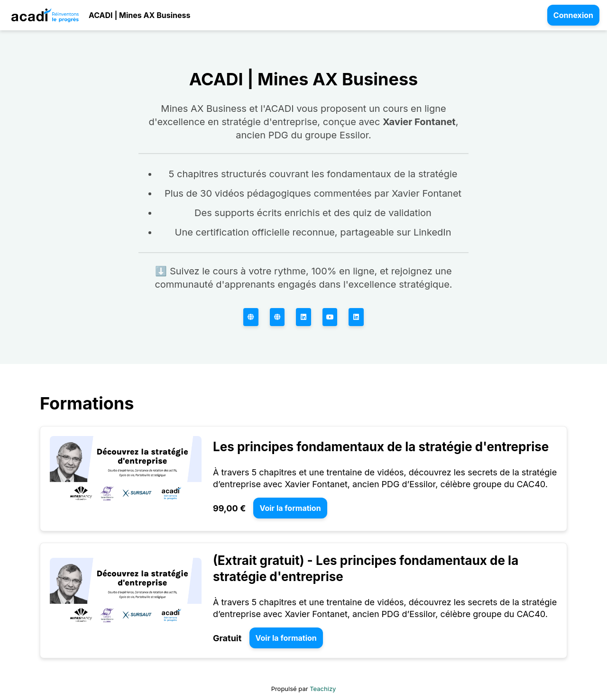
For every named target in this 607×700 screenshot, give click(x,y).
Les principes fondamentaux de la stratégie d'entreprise (381, 447)
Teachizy (323, 689)
